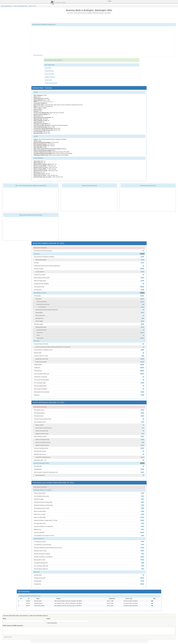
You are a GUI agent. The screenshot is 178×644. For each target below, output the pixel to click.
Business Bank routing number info (53, 60)
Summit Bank (48, 68)
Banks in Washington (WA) (20, 6)
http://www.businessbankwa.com (45, 102)
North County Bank (49, 74)
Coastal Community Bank (51, 83)
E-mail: (48, 619)
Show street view (38, 55)
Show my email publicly (52, 623)
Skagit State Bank (49, 71)
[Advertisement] (89, 18)
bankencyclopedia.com (7, 6)
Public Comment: (13, 626)
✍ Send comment (8, 637)
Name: (5, 619)
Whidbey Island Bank (50, 77)
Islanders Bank (48, 80)
